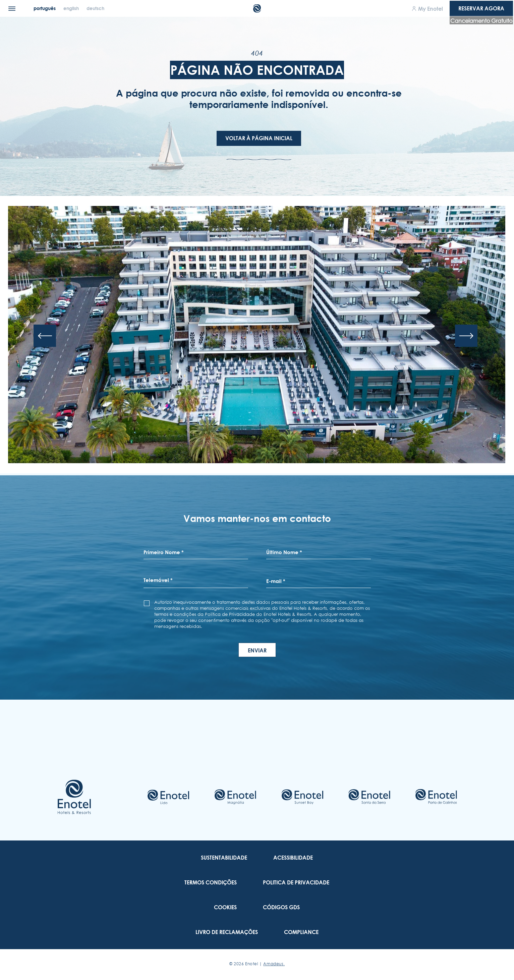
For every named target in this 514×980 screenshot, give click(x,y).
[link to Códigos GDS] (281, 907)
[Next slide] (466, 336)
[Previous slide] (45, 336)
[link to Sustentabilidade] (224, 858)
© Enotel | (257, 964)
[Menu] (12, 8)
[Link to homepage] (74, 797)
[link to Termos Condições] (211, 882)
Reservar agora (481, 8)
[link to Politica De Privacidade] (296, 882)
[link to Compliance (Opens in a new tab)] (301, 932)
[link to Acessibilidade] (293, 858)
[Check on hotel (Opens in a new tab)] (168, 797)
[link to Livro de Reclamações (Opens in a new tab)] (227, 932)
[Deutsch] (95, 8)
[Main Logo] (257, 9)
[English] (72, 8)
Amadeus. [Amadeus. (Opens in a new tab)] (274, 964)
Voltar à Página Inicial (259, 138)
